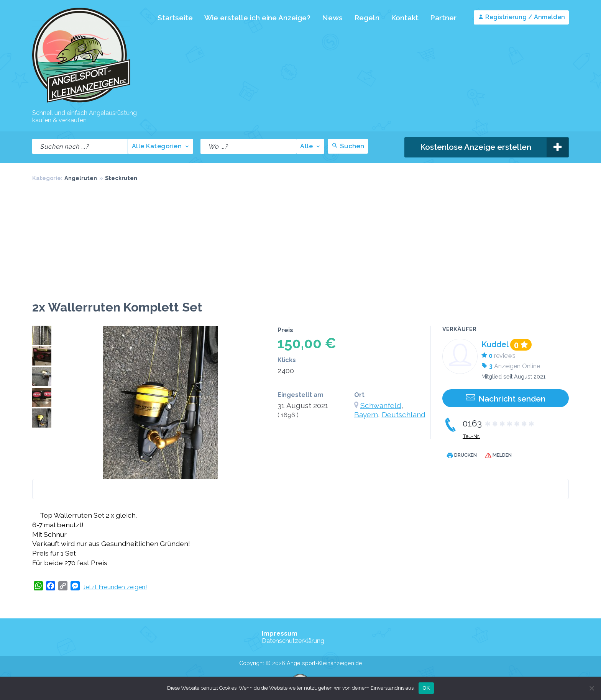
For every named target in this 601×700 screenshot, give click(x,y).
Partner (443, 18)
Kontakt (405, 18)
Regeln (367, 18)
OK (426, 688)
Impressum (280, 634)
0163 (499, 423)
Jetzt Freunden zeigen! (115, 587)
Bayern (366, 415)
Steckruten (121, 178)
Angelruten (81, 178)
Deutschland (404, 415)
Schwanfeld (381, 405)
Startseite (175, 18)
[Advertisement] (300, 243)
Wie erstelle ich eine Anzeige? (257, 18)
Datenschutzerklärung (293, 641)
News (332, 18)
